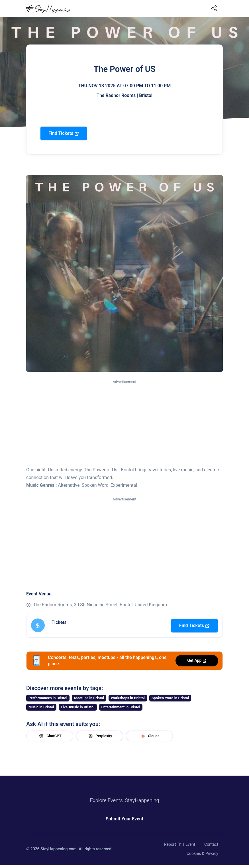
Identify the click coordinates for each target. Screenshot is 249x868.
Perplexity (100, 736)
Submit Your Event (125, 819)
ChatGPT (50, 736)
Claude (149, 736)
